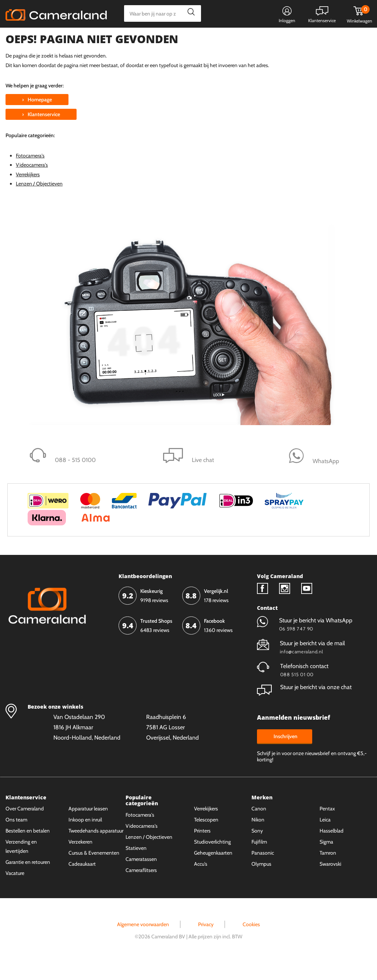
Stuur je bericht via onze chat (304, 706)
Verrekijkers (28, 192)
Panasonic (263, 871)
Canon (259, 827)
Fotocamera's (30, 174)
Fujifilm (259, 860)
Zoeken (189, 13)
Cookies (251, 942)
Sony (257, 849)
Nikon (258, 838)
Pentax (327, 827)
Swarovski (330, 882)
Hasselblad (332, 849)
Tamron (328, 871)
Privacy (206, 942)
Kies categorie (32, 39)
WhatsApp (245, 39)
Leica (325, 838)
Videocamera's (32, 183)
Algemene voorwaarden (143, 942)
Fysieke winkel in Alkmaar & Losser (313, 39)
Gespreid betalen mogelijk (191, 39)
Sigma (326, 860)
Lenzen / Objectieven (39, 202)
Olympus (261, 882)
